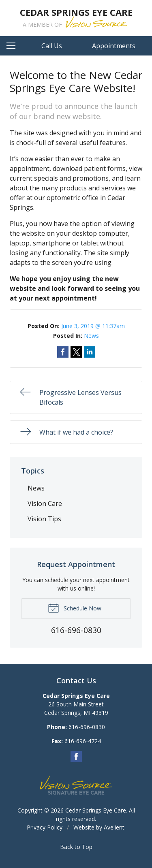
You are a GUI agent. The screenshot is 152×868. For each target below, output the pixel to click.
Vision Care (45, 503)
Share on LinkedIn (90, 352)
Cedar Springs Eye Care (96, 810)
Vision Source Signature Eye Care (76, 785)
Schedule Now (75, 608)
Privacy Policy (45, 827)
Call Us (52, 46)
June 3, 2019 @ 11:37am (93, 326)
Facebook (76, 757)
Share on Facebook (63, 352)
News (91, 336)
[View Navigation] (14, 46)
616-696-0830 (87, 727)
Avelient (114, 827)
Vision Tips (44, 519)
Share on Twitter (76, 352)
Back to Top (76, 847)
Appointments (114, 46)
